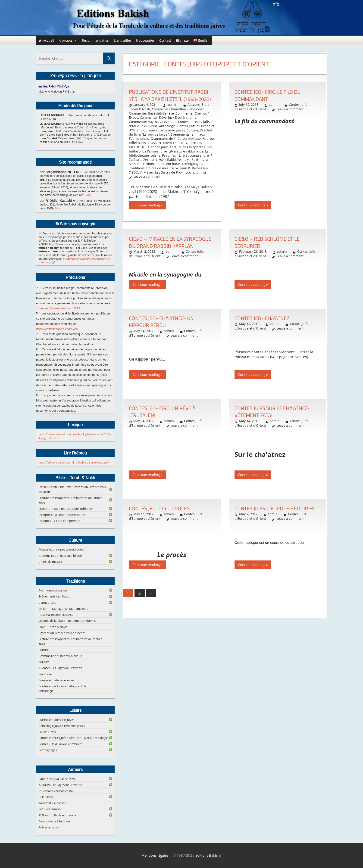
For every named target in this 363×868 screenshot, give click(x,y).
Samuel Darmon (141, 164)
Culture (192, 130)
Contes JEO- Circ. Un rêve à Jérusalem (162, 412)
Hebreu (208, 138)
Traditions (137, 168)
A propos (68, 40)
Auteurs (194, 104)
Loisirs (155, 155)
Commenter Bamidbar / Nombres (178, 109)
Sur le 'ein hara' (168, 164)
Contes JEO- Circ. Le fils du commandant (268, 95)
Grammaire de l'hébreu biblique (176, 138)
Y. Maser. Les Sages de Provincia (165, 172)
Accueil (49, 40)
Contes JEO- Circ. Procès (159, 508)
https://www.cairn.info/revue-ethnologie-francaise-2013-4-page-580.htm (75, 436)
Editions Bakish (208, 855)
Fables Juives (139, 138)
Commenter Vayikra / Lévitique (153, 122)
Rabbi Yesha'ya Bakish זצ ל (188, 160)
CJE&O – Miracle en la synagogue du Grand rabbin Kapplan (170, 242)
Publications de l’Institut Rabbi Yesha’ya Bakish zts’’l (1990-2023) (170, 95)
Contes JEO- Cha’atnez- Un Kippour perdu (161, 322)
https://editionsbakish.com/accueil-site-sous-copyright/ (75, 260)
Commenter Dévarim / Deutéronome (168, 117)
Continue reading (146, 205)
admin (172, 104)
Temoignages (192, 164)
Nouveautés (145, 40)
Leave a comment (147, 176)
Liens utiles (123, 40)
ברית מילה (199, 172)
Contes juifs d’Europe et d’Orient (276, 508)
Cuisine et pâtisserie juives (164, 130)
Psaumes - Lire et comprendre (185, 155)
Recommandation (96, 40)
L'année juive (158, 147)
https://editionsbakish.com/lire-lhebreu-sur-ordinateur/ (74, 462)
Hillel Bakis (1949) (142, 143)
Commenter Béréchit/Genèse (151, 113)
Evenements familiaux (188, 134)
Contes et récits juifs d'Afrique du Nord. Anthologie (169, 124)
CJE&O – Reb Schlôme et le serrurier (267, 242)
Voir (88, 195)
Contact (165, 40)
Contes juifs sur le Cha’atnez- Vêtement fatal (272, 412)
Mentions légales (155, 855)
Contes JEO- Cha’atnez (262, 318)
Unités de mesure (160, 168)
